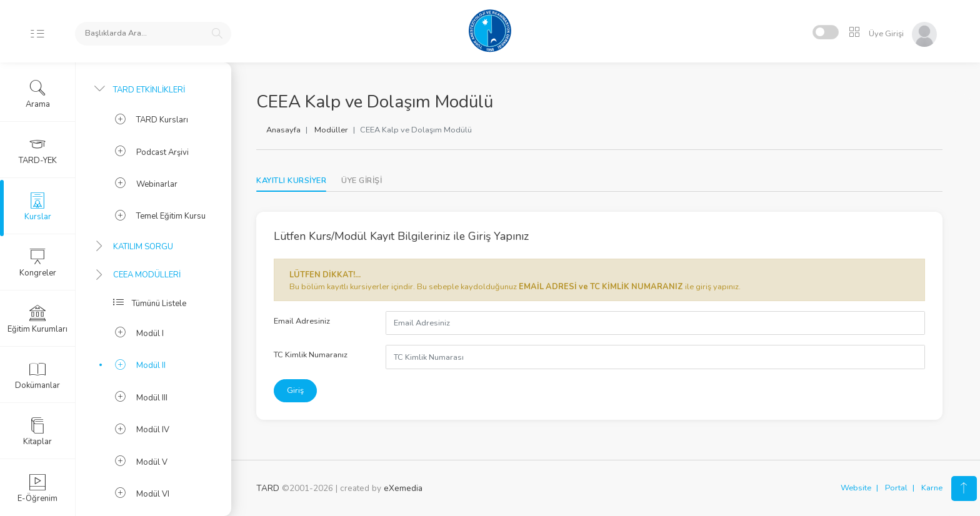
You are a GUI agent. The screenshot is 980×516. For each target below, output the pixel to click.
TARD (268, 488)
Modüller (331, 130)
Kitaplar (37, 432)
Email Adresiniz (302, 321)
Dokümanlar (37, 375)
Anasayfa (283, 130)
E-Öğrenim (37, 489)
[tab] (362, 181)
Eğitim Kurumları (37, 319)
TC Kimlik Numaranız (311, 355)
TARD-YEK (38, 151)
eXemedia (403, 488)
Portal (896, 488)
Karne (932, 488)
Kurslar (38, 207)
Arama (38, 94)
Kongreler (38, 263)
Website (856, 488)
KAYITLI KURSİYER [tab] (291, 181)
